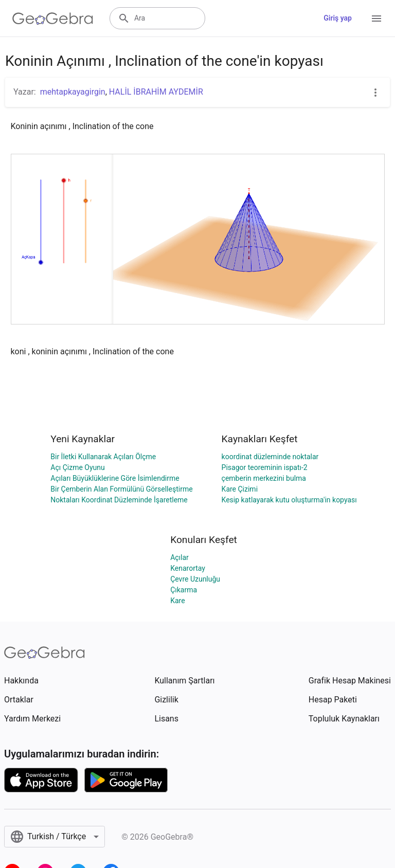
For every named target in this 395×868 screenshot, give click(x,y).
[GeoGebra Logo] (53, 19)
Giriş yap (338, 18)
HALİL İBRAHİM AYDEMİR (156, 92)
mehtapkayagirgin (73, 92)
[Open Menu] (376, 19)
